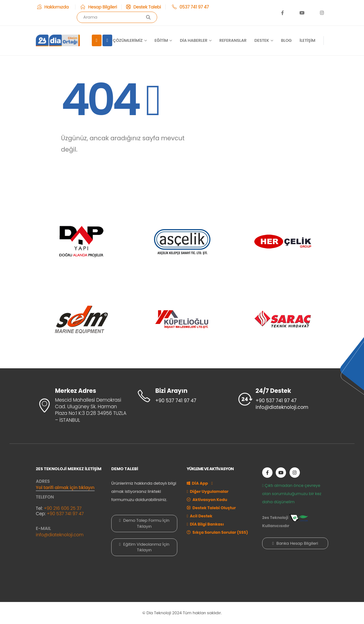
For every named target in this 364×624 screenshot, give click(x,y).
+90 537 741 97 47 (65, 514)
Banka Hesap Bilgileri (295, 543)
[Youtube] (302, 13)
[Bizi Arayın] (182, 396)
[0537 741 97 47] (189, 7)
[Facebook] (283, 13)
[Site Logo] (58, 40)
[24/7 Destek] (283, 399)
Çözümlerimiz (128, 40)
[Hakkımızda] (53, 7)
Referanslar (233, 40)
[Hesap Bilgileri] (98, 7)
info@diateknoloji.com (60, 535)
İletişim (307, 40)
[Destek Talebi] (143, 7)
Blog (286, 40)
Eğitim (161, 40)
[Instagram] (322, 13)
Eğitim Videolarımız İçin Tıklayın (144, 547)
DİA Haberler (194, 40)
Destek (262, 40)
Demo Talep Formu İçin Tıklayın (144, 523)
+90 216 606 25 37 (63, 508)
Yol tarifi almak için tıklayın (65, 487)
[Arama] (148, 17)
